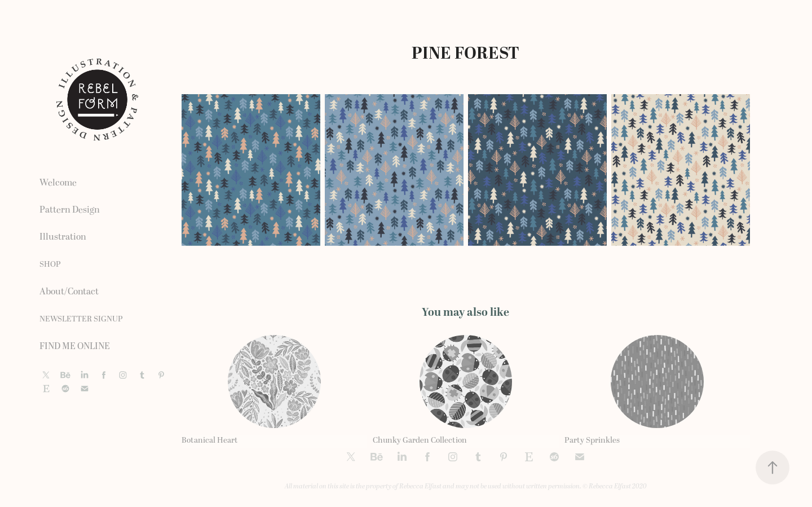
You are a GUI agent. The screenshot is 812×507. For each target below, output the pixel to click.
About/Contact (69, 292)
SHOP (50, 264)
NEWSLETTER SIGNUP (81, 319)
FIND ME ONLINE (75, 346)
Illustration (63, 237)
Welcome (58, 183)
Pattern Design (70, 210)
